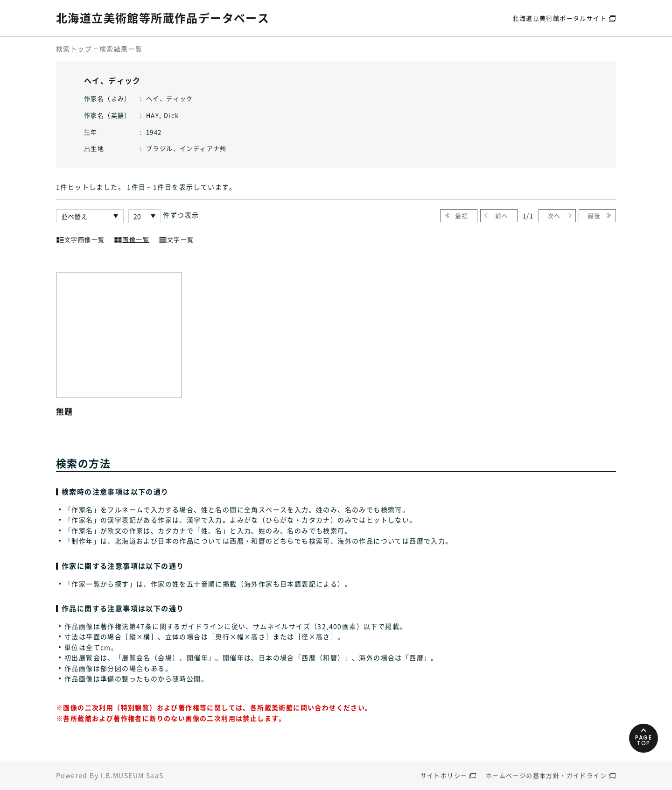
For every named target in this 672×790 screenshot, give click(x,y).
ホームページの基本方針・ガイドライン (546, 775)
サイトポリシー (444, 775)
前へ (502, 215)
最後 (594, 215)
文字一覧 (176, 239)
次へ (554, 215)
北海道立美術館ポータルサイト (560, 18)
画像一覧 (132, 239)
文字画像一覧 (80, 239)
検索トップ (74, 49)
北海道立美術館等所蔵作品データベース (163, 18)
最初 (462, 215)
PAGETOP (644, 740)
